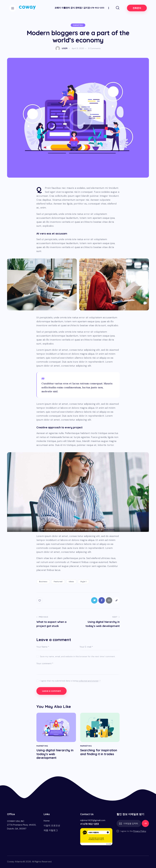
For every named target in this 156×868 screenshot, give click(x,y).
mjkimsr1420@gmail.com (93, 820)
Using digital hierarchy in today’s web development (55, 754)
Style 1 (83, 581)
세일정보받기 (145, 825)
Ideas (71, 581)
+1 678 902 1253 (89, 824)
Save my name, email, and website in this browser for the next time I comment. (78, 656)
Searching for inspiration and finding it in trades (99, 752)
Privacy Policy (140, 831)
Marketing (78, 25)
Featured (58, 581)
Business (43, 581)
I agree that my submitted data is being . (70, 681)
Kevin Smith (109, 530)
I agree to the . (133, 831)
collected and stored (88, 681)
